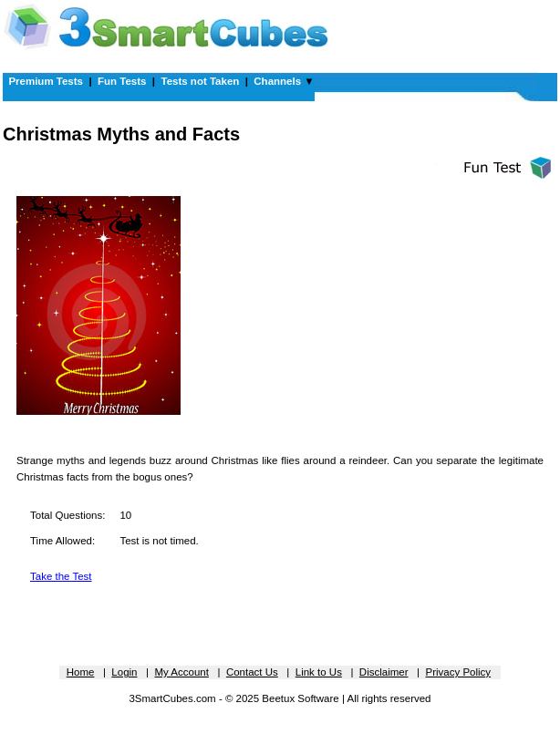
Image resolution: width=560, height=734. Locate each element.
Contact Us (252, 672)
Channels (277, 81)
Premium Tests (46, 81)
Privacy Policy (459, 672)
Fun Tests (122, 81)
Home (81, 672)
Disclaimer (384, 672)
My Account (181, 672)
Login (124, 672)
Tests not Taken (200, 81)
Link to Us (319, 672)
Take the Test (61, 576)
